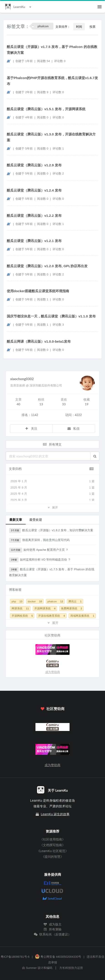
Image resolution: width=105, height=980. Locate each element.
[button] (95, 456)
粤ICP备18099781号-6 (15, 957)
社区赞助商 (52, 709)
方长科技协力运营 (71, 968)
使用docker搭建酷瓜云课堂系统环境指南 (38, 291)
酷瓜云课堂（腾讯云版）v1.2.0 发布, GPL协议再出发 (47, 266)
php (17, 601)
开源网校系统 (22, 616)
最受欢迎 (36, 520)
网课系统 (20, 608)
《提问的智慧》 (52, 857)
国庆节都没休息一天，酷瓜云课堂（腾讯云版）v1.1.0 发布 (51, 316)
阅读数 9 (43, 92)
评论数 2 (58, 173)
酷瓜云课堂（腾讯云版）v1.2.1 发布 (34, 241)
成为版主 (52, 924)
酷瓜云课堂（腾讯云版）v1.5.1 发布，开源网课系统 (46, 109)
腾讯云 (75, 601)
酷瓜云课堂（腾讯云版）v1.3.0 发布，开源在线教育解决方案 (51, 137)
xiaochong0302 (22, 379)
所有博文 (52, 444)
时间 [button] (79, 27)
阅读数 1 (43, 299)
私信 (73, 428)
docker (35, 601)
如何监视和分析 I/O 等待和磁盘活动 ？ (40, 560)
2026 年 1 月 (52, 481)
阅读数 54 (44, 61)
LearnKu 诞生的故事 (55, 814)
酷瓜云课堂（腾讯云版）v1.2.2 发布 (34, 216)
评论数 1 (58, 148)
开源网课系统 (45, 608)
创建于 (24, 61)
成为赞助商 (53, 672)
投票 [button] (92, 27)
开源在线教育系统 (51, 616)
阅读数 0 (43, 117)
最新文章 (16, 520)
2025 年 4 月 (52, 494)
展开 (52, 507)
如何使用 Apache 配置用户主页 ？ (39, 550)
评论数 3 (58, 325)
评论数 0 (60, 61)
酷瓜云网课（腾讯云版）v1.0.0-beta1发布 (39, 341)
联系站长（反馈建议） (52, 934)
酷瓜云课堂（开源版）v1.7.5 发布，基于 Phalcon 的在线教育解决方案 (52, 50)
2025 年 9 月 (52, 488)
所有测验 (52, 929)
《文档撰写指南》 (52, 845)
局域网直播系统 (82, 616)
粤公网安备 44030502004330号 (58, 957)
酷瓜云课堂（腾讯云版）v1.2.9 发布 (34, 165)
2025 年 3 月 (52, 500)
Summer (31, 968)
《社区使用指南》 (52, 839)
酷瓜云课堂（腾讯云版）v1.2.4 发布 (34, 190)
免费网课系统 (71, 608)
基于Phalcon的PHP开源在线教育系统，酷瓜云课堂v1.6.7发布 (52, 81)
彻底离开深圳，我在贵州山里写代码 (39, 540)
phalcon (55, 601)
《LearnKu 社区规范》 (53, 851)
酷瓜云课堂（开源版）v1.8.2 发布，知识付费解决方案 (51, 531)
